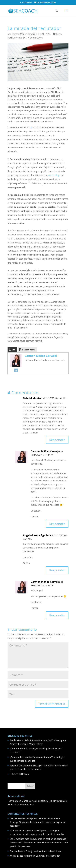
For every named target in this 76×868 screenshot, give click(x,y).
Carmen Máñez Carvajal (23, 34)
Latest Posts (29, 350)
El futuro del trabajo (20, 774)
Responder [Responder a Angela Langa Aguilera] (57, 570)
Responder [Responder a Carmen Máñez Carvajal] (57, 524)
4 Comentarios (35, 38)
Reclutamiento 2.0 (17, 38)
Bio (14, 350)
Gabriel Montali (33, 398)
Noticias (57, 34)
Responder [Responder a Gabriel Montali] (57, 440)
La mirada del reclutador (49, 851)
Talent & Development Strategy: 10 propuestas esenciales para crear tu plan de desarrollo (38, 822)
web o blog (54, 175)
